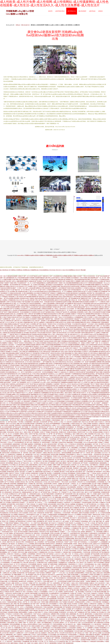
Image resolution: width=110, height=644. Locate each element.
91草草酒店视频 (75, 290)
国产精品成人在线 (84, 315)
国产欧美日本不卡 (92, 470)
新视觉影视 (83, 329)
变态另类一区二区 (25, 489)
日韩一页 (71, 554)
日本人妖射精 (84, 334)
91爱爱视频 (48, 305)
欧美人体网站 (84, 468)
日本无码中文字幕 (40, 609)
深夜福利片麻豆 (67, 552)
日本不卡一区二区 (22, 430)
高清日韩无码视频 (26, 327)
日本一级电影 (81, 343)
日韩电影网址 (21, 561)
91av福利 (31, 528)
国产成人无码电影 (91, 477)
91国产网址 (21, 490)
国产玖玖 (6, 387)
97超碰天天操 (87, 545)
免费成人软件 (4, 339)
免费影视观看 (94, 309)
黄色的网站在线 (46, 569)
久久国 (28, 477)
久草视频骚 (81, 535)
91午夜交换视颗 (77, 497)
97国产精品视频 (26, 302)
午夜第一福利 (88, 633)
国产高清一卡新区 (71, 305)
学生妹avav (91, 334)
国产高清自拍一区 (12, 369)
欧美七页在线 (93, 605)
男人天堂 (101, 357)
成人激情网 (11, 636)
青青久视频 (57, 341)
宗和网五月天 (35, 327)
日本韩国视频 (101, 482)
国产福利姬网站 (68, 607)
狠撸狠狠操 (62, 454)
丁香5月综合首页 (54, 489)
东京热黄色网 (44, 422)
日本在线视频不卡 (54, 604)
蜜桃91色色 (89, 339)
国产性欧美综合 (72, 619)
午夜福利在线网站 (100, 319)
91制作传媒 (42, 331)
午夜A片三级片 (51, 334)
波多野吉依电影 (104, 303)
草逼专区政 (66, 430)
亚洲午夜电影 (19, 585)
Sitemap (55, 257)
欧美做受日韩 (59, 298)
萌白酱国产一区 (15, 288)
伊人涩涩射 (100, 327)
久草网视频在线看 (95, 322)
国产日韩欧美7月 (82, 439)
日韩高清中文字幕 (44, 532)
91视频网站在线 (61, 293)
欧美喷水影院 (41, 305)
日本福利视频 (91, 578)
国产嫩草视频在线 (34, 394)
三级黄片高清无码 (103, 430)
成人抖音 (2, 393)
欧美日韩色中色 (70, 633)
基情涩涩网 (73, 327)
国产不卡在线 (87, 291)
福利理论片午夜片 (37, 436)
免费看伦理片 (20, 633)
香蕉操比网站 (32, 430)
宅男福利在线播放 (15, 365)
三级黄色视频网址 (96, 365)
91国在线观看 (8, 329)
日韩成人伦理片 (36, 437)
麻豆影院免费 (20, 384)
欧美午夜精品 (87, 607)
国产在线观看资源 (58, 302)
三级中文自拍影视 (76, 511)
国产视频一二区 (74, 561)
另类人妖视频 (51, 355)
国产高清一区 (97, 444)
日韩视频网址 (12, 640)
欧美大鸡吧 (40, 377)
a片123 (105, 357)
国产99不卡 (22, 346)
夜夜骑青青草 (73, 285)
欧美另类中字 (52, 574)
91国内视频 (4, 540)
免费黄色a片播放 (63, 626)
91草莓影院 (5, 297)
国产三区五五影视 (15, 545)
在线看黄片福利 (77, 422)
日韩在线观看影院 (67, 568)
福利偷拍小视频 (72, 276)
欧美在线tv (88, 367)
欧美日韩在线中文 (33, 617)
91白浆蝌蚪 (40, 621)
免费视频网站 (15, 379)
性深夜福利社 (63, 612)
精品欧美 (75, 391)
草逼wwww (46, 377)
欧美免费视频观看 (55, 424)
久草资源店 (86, 501)
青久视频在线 (53, 487)
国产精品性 (34, 276)
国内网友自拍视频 (28, 518)
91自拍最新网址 (82, 293)
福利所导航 (42, 384)
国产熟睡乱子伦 (99, 574)
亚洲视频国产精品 (71, 629)
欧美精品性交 (69, 297)
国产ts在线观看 (92, 370)
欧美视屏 (63, 614)
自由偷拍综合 (83, 494)
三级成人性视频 (87, 424)
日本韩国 (83, 449)
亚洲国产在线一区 (86, 588)
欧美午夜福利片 (56, 482)
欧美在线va (31, 508)
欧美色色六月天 (23, 286)
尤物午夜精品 (70, 461)
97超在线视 (8, 379)
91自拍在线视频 (78, 442)
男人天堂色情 (63, 605)
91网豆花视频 (80, 309)
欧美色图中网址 (11, 504)
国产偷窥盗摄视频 (39, 283)
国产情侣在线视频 (50, 542)
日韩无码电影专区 (80, 477)
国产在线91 (27, 324)
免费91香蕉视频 (52, 446)
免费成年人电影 (95, 496)
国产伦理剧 (24, 360)
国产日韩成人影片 (58, 528)
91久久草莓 (89, 432)
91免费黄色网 (28, 640)
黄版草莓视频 (38, 595)
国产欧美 (20, 317)
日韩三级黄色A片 (27, 317)
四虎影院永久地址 (64, 590)
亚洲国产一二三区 (65, 532)
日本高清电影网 (96, 312)
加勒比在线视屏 (95, 367)
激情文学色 (43, 375)
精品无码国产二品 (9, 382)
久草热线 (93, 523)
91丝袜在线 (38, 370)
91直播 (107, 319)
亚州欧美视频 (75, 574)
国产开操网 (58, 508)
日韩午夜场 (93, 353)
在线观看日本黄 (4, 346)
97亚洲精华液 (103, 279)
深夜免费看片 (75, 448)
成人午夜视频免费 (94, 393)
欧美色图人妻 (81, 285)
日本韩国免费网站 (47, 496)
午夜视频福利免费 (24, 394)
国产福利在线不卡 (93, 468)
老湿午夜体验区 (105, 554)
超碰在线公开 (65, 372)
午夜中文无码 (37, 550)
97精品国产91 (65, 492)
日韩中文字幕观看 (65, 278)
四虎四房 (92, 379)
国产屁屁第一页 (27, 348)
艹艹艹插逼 (9, 334)
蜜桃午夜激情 (85, 331)
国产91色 (61, 477)
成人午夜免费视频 (98, 288)
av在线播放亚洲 (52, 571)
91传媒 (28, 540)
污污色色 (45, 619)
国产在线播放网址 (105, 561)
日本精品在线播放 (65, 375)
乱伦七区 (5, 437)
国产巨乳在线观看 (9, 298)
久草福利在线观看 (7, 448)
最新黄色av (13, 384)
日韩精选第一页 (63, 619)
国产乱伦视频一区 (24, 494)
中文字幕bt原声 (102, 350)
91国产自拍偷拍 (66, 281)
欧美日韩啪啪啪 (88, 461)
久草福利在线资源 (103, 487)
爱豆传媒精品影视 (104, 420)
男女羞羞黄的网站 (46, 605)
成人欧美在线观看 (7, 427)
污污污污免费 (28, 357)
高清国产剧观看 (11, 336)
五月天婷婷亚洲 (61, 641)
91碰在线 (2, 288)
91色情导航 (61, 537)
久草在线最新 (77, 357)
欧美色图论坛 (55, 305)
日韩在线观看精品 (73, 343)
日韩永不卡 (102, 640)
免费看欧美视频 (70, 538)
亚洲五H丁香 (16, 566)
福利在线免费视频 (67, 453)
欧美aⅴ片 (65, 470)
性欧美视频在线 (83, 600)
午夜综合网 (16, 499)
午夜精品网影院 (105, 322)
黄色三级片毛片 (35, 322)
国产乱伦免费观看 (65, 365)
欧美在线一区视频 (28, 583)
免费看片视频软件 (25, 566)
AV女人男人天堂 (103, 429)
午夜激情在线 (23, 557)
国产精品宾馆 (90, 451)
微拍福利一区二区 (70, 436)
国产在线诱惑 (49, 374)
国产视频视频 (42, 449)
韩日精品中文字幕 (44, 611)
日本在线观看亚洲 (45, 478)
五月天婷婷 (68, 394)
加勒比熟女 (105, 286)
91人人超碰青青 (71, 377)
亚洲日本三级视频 (56, 586)
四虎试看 (32, 300)
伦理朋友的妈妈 (93, 345)
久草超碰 (96, 628)
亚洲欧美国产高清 (42, 562)
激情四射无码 (22, 629)
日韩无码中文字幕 (41, 554)
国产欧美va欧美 (17, 427)
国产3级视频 (51, 463)
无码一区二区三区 (7, 434)
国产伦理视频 (59, 540)
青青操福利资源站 (38, 640)
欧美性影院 (75, 480)
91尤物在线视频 (65, 424)
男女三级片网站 (30, 482)
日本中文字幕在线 (84, 585)
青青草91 (44, 597)
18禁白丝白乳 (90, 449)
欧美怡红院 (24, 564)
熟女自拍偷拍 (50, 341)
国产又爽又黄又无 (16, 321)
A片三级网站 (97, 333)
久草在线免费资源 (19, 442)
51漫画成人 (79, 327)
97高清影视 (97, 631)
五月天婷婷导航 (77, 458)
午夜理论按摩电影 (58, 624)
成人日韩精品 (22, 381)
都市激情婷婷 (70, 319)
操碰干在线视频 (85, 485)
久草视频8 (103, 333)
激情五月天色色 (59, 300)
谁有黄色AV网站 (93, 442)
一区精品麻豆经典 (48, 302)
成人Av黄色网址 (26, 478)
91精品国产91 (77, 319)
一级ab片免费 (65, 441)
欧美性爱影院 (42, 616)
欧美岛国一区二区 (59, 348)
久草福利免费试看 (54, 377)
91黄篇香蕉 (21, 609)
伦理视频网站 (38, 339)
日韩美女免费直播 (28, 375)
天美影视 (107, 593)
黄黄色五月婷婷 (37, 466)
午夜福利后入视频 (53, 429)
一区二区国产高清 (35, 523)
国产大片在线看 (13, 552)
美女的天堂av (56, 448)
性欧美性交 (42, 557)
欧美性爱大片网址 (19, 614)
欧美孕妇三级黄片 (87, 514)
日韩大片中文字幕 (51, 499)
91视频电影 (69, 291)
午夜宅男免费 (77, 297)
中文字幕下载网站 (8, 533)
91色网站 (53, 569)
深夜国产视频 (13, 391)
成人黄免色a (71, 612)
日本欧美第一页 (84, 370)
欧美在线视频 (82, 326)
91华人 (103, 305)
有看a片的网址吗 (13, 475)
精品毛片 (40, 355)
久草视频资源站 (12, 300)
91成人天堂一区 (34, 475)
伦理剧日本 (87, 489)
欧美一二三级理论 (64, 496)
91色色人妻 (63, 319)
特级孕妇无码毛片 (50, 544)
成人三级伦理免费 (76, 279)
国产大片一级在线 (85, 453)
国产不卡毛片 (95, 545)
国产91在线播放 (104, 458)
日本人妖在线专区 (100, 583)
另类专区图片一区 (62, 598)
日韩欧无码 (10, 554)
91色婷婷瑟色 (26, 319)
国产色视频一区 (26, 427)
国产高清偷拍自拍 (62, 635)
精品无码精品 (47, 472)
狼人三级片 (101, 398)
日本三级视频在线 (87, 609)
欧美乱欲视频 (39, 329)
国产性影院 (85, 526)
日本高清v (46, 391)
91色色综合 (74, 532)
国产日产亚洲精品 (15, 309)
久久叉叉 (45, 355)
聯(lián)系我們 (82, 11)
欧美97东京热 (34, 489)
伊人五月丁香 (86, 523)
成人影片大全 (52, 485)
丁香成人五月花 (62, 317)
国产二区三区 (27, 276)
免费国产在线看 (19, 353)
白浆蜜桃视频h (17, 436)
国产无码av (61, 351)
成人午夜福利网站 (29, 538)
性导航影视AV (54, 315)
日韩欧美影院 (10, 485)
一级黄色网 (56, 319)
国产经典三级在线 (42, 324)
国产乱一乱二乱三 (63, 331)
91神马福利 (35, 449)
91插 (52, 370)
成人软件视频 (25, 333)
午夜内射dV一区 (56, 492)
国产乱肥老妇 (24, 363)
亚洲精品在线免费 (22, 617)
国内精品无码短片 (25, 298)
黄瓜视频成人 (67, 528)
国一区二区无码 (64, 550)
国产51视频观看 (52, 597)
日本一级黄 (27, 643)
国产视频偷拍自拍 (19, 520)
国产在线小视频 (68, 358)
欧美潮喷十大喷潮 (8, 549)
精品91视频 (59, 600)
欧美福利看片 (94, 511)
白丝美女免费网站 (89, 281)
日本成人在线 (47, 482)
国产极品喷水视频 (74, 590)
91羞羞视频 (33, 315)
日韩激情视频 (37, 444)
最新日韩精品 (25, 305)
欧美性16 (62, 322)
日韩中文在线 (10, 302)
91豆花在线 (64, 473)
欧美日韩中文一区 (63, 310)
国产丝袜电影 (50, 554)
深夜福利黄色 (44, 485)
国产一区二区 (100, 278)
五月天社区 (9, 535)
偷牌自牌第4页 (28, 614)
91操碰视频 (27, 526)
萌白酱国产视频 (41, 499)
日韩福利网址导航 (78, 363)
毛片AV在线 (20, 449)
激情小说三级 (67, 511)
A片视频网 (95, 339)
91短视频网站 (89, 375)
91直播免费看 (8, 506)
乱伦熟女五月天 (83, 283)
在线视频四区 (6, 624)
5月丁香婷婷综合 (40, 490)
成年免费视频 (12, 399)
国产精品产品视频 (71, 547)
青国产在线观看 (8, 530)
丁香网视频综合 (38, 458)
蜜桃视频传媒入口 (55, 561)
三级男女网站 (89, 597)
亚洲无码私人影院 (78, 556)
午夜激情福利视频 (25, 429)
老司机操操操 (13, 609)
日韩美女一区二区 (76, 484)
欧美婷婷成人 (58, 513)
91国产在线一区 (83, 478)
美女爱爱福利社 (50, 538)
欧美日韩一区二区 (77, 465)
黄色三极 (76, 494)
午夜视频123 (9, 351)
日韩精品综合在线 (47, 430)
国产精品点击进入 (73, 605)
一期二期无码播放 (79, 592)
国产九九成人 (27, 628)
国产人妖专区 (49, 521)
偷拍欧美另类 (22, 581)
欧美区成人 (77, 437)
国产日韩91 (43, 290)
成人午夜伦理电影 (36, 569)
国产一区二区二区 (29, 283)
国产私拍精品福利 (30, 573)
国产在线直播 (9, 358)
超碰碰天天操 (66, 290)
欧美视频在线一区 (81, 504)
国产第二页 (26, 602)
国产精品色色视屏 (9, 305)
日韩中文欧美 (6, 597)
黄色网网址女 (70, 317)
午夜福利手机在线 (78, 540)
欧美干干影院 (74, 542)
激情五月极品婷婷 (59, 279)
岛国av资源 (49, 331)
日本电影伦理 (44, 353)
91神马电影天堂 (55, 550)
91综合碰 (45, 367)
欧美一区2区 (14, 532)
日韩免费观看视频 (38, 451)
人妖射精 (106, 288)
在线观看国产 (50, 540)
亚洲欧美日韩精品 (72, 432)
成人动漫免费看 (94, 420)
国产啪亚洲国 (31, 365)
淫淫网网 (77, 321)
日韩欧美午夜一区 (9, 585)
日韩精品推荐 (85, 357)
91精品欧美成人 (17, 530)
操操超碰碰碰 (80, 456)
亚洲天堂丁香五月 (62, 338)
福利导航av (87, 429)
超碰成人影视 (55, 310)
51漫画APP (75, 348)
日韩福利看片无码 (33, 598)
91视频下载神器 (36, 566)
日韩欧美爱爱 (49, 322)
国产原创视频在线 (73, 298)
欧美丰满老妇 (34, 429)
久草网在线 (102, 302)
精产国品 (93, 358)
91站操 (27, 561)
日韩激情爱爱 (52, 461)
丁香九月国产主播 (7, 386)
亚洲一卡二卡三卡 (66, 420)
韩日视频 (4, 336)
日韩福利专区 (30, 381)
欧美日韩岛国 (70, 559)
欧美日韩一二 (36, 576)
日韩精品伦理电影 (53, 562)
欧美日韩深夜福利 (62, 437)
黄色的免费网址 (24, 516)
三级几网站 (103, 528)
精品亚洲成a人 (92, 374)
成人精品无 (12, 375)
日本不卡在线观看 (30, 633)
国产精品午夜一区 (17, 290)
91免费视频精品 (45, 393)
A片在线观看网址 (5, 562)
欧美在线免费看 (101, 321)
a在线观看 (19, 497)
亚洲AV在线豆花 (99, 379)
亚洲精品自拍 (11, 454)
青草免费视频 (9, 463)
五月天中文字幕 (57, 458)
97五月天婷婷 (70, 333)
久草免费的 (45, 439)
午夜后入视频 (63, 604)
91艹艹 (97, 302)
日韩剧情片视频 (65, 466)
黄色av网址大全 (98, 298)
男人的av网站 (94, 429)
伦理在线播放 (41, 285)
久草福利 (86, 288)
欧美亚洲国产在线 (9, 526)
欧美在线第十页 (48, 624)
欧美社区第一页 (39, 372)
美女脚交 (49, 473)
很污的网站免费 (66, 456)
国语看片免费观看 (98, 559)
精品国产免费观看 (19, 331)
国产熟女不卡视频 (93, 508)
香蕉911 (73, 281)
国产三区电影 (91, 377)
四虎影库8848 (100, 530)
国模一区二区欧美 (28, 623)
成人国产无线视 (7, 360)
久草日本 (80, 550)
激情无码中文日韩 (5, 643)
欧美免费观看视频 (50, 520)
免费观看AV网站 (99, 451)
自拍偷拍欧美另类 (15, 453)
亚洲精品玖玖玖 (14, 494)
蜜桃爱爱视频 (75, 283)
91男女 (36, 300)
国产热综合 (87, 322)
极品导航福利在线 (6, 514)
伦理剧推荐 (102, 360)
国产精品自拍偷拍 (76, 351)
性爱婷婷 (5, 333)
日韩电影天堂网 (25, 537)
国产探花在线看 (68, 468)
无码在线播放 (89, 509)
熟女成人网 (101, 456)
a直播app (86, 604)
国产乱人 (33, 329)
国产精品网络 (27, 387)
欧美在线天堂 (22, 590)
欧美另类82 (6, 477)
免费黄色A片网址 (40, 288)
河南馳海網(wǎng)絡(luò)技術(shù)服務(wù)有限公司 (59, 255)
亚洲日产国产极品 (34, 434)
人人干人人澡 (8, 556)
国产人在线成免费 (31, 288)
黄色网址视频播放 (12, 339)
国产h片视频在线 (75, 508)
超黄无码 (61, 374)
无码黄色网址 (16, 496)
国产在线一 (65, 298)
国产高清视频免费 (34, 506)
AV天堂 (62, 640)
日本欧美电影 (26, 571)
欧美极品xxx (21, 544)
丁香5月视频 (38, 508)
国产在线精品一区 (46, 566)
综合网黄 (26, 350)
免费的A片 (34, 526)
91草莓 (92, 386)
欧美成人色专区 (56, 441)
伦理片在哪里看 (48, 350)
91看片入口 (80, 382)
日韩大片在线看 (88, 317)
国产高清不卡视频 (6, 312)
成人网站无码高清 (14, 489)
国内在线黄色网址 (83, 518)
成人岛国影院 (60, 357)
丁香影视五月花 (10, 357)
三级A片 (73, 375)
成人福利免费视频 (81, 470)
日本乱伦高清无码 (5, 391)
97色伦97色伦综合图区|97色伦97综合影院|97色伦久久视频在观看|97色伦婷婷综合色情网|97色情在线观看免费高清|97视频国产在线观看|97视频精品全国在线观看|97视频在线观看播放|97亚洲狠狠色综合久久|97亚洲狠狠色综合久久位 (55, 410)
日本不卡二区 (36, 290)
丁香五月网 (105, 326)
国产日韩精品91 (52, 293)
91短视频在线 (75, 394)
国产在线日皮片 (9, 389)
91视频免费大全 (18, 628)
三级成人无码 (74, 583)
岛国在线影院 (89, 537)
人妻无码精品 (48, 285)
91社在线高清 (24, 309)
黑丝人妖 (6, 576)
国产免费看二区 (10, 350)
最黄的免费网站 (23, 612)
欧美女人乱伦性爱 (102, 473)
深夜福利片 (81, 441)
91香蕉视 (90, 283)
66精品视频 (28, 346)
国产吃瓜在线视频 (82, 430)
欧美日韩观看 (76, 453)
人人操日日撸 (47, 640)
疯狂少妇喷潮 (46, 365)
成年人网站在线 (36, 425)
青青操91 (62, 394)
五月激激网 (16, 434)
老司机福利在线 (31, 621)
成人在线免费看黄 (25, 358)
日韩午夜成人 (4, 442)
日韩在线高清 (11, 432)
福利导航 (90, 333)
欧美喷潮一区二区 (76, 389)
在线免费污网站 (38, 456)
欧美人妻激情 (81, 532)
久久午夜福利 (101, 504)
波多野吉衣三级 (6, 345)
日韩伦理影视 (11, 623)
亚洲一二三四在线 (92, 473)
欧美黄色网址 (80, 489)
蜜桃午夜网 (55, 350)
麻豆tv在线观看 (66, 314)
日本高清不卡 (77, 588)
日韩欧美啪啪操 (56, 420)
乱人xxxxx (56, 374)
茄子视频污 (107, 290)
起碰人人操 (40, 494)
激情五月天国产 (92, 310)
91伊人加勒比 (36, 343)
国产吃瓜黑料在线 (92, 504)
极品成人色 (38, 351)
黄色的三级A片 (19, 432)
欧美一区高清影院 (28, 592)
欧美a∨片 (63, 501)
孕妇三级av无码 (53, 362)
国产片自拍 (20, 324)
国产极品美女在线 (79, 509)
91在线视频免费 (78, 545)
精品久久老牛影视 (48, 621)
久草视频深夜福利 (58, 363)
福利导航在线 (42, 427)
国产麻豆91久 (85, 437)
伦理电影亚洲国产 (37, 317)
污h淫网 (22, 473)
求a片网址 (59, 314)
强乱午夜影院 (6, 611)
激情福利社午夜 (96, 425)
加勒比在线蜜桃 (36, 626)
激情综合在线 (97, 514)
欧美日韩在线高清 (5, 604)
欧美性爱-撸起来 (61, 547)
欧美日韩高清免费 (104, 363)
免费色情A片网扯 (40, 345)
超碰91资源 (55, 331)
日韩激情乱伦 (36, 487)
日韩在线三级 (60, 549)
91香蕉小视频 (61, 446)
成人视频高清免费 (101, 353)
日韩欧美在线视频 (84, 583)
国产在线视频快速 (25, 604)
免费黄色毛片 (98, 285)
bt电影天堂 (71, 598)
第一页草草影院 (22, 369)
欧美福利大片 (106, 619)
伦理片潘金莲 (47, 638)
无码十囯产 (9, 586)
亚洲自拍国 (35, 427)
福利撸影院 (85, 310)
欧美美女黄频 (55, 454)
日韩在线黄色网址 (47, 545)
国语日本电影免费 (40, 544)
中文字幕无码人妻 (27, 290)
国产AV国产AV (95, 279)
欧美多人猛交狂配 (9, 425)
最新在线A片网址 (58, 329)
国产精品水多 (35, 384)
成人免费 (84, 339)
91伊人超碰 (14, 468)
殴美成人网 (17, 463)
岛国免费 (14, 341)
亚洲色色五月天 (79, 598)
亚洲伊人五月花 (105, 514)
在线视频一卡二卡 (73, 516)
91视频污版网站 (8, 436)
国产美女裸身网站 (35, 480)
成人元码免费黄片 (40, 542)
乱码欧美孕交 (78, 324)
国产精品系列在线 (33, 557)
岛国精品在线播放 (55, 398)
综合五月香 (19, 300)
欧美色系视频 (20, 640)
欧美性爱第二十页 (67, 497)
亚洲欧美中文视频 (21, 399)
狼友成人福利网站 (39, 518)
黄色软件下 (13, 633)
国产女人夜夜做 (59, 358)
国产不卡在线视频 (66, 621)
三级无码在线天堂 (76, 360)
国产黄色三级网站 (104, 441)
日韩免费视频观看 (69, 631)
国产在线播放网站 (62, 321)
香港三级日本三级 (26, 626)
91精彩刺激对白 (93, 533)
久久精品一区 (62, 422)
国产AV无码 (63, 307)
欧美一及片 (17, 382)
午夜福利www (18, 554)
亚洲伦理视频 (42, 530)
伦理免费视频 (31, 554)
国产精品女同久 (25, 463)
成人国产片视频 (97, 484)
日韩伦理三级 (66, 600)
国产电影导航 (100, 523)
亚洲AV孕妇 (93, 480)
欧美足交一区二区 (61, 291)
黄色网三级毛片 (6, 384)
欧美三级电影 (64, 379)
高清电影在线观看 (86, 640)
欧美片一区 (52, 578)
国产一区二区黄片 (83, 346)
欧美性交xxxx (80, 626)
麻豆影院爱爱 (18, 333)
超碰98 (45, 436)
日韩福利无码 (85, 379)
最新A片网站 (28, 432)
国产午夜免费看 (43, 429)
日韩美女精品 (98, 568)
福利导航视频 (34, 593)
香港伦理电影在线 (41, 291)
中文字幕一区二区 (43, 641)
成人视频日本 (100, 290)
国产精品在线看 (13, 422)
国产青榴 (33, 561)
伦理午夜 (55, 537)
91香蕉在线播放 (17, 556)
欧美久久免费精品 (46, 626)
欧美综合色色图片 (61, 556)
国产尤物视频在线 (63, 382)
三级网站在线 (6, 573)
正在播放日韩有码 (98, 614)
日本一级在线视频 (63, 315)
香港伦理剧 (9, 315)
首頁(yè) (50, 11)
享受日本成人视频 (22, 552)
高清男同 (107, 398)
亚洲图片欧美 (63, 432)
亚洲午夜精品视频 (66, 353)
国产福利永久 (57, 278)
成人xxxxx (57, 367)
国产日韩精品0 (76, 521)
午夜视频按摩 (26, 641)
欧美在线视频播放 (48, 372)
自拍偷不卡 (69, 556)
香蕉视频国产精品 (101, 358)
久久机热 (92, 300)
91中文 (63, 345)
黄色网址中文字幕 (82, 487)
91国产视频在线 (48, 456)
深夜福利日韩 (6, 557)
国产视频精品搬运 (47, 623)
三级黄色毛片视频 (98, 597)
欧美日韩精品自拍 (89, 631)
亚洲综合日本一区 (30, 631)
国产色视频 (46, 362)
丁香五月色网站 (84, 278)
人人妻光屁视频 (83, 574)
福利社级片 (57, 621)
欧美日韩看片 (7, 561)
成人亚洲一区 (9, 628)
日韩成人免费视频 (101, 586)
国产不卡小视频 (47, 338)
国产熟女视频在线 (99, 334)
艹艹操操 (43, 303)
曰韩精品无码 (42, 598)
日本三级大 (63, 573)
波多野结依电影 (75, 286)
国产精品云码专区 (46, 576)
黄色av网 (56, 343)
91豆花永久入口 (7, 441)
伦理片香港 (45, 386)
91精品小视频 (47, 399)
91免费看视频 (75, 374)
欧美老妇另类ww (39, 468)
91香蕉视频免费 (52, 502)
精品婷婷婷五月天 (95, 557)
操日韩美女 (24, 598)
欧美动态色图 (93, 456)
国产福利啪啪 (47, 312)
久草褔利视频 (65, 518)
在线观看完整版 (10, 605)
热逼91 (41, 624)
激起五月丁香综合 (14, 473)
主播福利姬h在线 (57, 327)
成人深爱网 (14, 514)
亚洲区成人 (106, 379)
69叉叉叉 (41, 394)
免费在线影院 (76, 370)
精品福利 (34, 369)
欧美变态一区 (94, 276)
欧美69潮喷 (56, 295)
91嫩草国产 (69, 386)
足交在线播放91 (75, 278)
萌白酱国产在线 (32, 574)
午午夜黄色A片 (18, 559)
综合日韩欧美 (37, 293)
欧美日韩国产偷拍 (93, 487)
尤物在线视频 (90, 616)
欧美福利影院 (102, 437)
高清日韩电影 (54, 382)
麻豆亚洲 (59, 569)
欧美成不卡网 (61, 643)
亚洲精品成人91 (22, 621)
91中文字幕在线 (94, 307)
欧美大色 (38, 633)
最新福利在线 (34, 537)
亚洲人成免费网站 (24, 279)
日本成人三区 (7, 626)
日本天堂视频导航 (103, 291)
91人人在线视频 (30, 544)
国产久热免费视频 (71, 439)
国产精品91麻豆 (66, 583)
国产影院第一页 (69, 324)
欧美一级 (91, 516)
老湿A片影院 (68, 351)
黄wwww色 (33, 291)
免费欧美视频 (51, 348)
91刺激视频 (20, 391)
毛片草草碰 (56, 623)
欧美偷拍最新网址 (77, 552)
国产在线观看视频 (95, 492)
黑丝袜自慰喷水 (6, 370)
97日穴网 (4, 331)
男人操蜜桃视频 (72, 312)
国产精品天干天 (8, 290)
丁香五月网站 (22, 351)
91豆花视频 (30, 448)
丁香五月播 (52, 439)
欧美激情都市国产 (44, 489)
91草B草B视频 (100, 297)
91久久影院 (47, 297)
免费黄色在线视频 (62, 381)
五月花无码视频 (6, 348)
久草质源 (27, 473)
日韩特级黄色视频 (72, 578)
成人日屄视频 (7, 502)
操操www (55, 616)
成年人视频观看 (53, 506)
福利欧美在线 (26, 374)
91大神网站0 (36, 556)
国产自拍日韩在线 (11, 595)
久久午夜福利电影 (99, 626)
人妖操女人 (92, 518)
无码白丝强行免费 (5, 374)
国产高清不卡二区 (84, 393)
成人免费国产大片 (46, 346)
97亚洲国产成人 (56, 576)
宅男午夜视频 (104, 545)
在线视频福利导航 (58, 545)
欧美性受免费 (48, 484)
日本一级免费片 (15, 557)
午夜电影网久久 (12, 297)
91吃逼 (67, 472)
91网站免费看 (9, 619)
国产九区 (61, 475)
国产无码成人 (86, 465)
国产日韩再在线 (55, 516)
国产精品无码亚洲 (73, 346)
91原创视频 (70, 381)
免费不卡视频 (57, 465)
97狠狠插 (78, 365)
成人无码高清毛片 (30, 336)
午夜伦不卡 (36, 286)
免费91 (8, 309)
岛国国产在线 (63, 377)
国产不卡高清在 (35, 571)
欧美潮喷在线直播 (30, 424)
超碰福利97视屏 (72, 382)
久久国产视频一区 (90, 475)
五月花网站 (71, 490)
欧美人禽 (36, 588)
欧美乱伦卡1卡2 (58, 511)
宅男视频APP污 (67, 480)
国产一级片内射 (65, 285)
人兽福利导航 (17, 377)
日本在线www (61, 580)
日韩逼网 (20, 291)
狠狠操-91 (90, 341)
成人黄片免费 (90, 422)
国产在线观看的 (83, 394)
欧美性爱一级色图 (45, 636)
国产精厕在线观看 (49, 494)
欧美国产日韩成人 (11, 638)
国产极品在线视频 (66, 576)
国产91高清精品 (23, 285)
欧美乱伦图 (48, 537)
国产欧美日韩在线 (61, 333)
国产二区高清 (56, 369)
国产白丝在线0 (19, 526)
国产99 (22, 424)
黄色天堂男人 (104, 300)
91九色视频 (94, 291)
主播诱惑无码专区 (59, 396)
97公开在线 (5, 494)
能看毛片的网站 (4, 473)
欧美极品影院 (11, 472)
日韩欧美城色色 (100, 595)
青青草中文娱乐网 (81, 499)
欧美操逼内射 (14, 477)
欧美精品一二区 (24, 502)
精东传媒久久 (13, 617)
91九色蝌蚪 (29, 472)
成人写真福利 (90, 329)
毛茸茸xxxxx (52, 641)
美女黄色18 (58, 353)
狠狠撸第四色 (63, 398)
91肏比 (85, 377)
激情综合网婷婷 (50, 525)
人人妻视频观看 (103, 542)
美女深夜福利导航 (43, 593)
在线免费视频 (35, 478)
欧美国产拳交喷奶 (37, 310)
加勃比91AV (96, 544)
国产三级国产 (53, 333)
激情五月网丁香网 (69, 509)
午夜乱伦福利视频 (48, 607)
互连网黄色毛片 (11, 547)
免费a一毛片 (55, 326)
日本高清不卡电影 (31, 521)
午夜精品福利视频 (12, 602)
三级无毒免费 (26, 370)
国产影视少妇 (59, 434)
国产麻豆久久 (104, 557)
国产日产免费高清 (19, 466)
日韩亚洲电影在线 (87, 458)
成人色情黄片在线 (69, 322)
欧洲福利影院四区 (34, 501)
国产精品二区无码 (53, 422)
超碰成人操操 (34, 298)
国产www (40, 382)
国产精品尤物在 (47, 326)
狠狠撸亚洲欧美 (24, 281)
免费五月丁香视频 (102, 348)
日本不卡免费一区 (89, 520)
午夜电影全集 (56, 307)
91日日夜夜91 (59, 290)
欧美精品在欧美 (38, 607)
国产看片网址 (34, 641)
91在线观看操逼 (40, 568)
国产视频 (20, 396)
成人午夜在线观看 (20, 278)
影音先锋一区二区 (68, 545)
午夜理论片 (85, 389)
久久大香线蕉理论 (96, 556)
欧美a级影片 (71, 602)
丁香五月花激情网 (83, 348)
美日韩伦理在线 (14, 513)
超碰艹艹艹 (56, 573)
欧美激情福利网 (103, 393)
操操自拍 (99, 629)
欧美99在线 (55, 590)
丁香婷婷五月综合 (51, 324)
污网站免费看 (75, 302)
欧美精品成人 (27, 439)
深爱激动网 (6, 484)
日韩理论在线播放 (81, 473)
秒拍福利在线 (70, 643)
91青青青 (69, 478)
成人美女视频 (70, 573)
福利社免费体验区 (62, 617)
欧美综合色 (9, 593)
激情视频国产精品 (72, 295)
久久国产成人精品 (68, 334)
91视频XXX (103, 502)
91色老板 (35, 559)
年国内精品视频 (58, 607)
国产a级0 (45, 278)
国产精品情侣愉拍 (83, 617)
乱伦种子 (40, 276)
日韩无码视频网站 (93, 351)
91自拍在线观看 (57, 285)
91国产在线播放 (50, 358)
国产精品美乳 (64, 312)
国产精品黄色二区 (101, 475)
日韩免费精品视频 (38, 391)
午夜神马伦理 (17, 389)
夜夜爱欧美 (59, 544)
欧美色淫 (68, 286)
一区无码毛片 (50, 508)
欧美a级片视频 (77, 566)
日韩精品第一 (56, 466)
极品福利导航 (52, 386)
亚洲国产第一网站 (13, 346)
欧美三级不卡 (72, 470)
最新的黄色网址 (34, 465)
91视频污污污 (57, 372)
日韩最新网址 (78, 559)
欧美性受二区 (44, 477)
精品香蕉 (54, 314)
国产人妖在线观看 (64, 535)
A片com (23, 386)
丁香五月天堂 (86, 276)
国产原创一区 (101, 501)
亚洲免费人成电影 (32, 446)
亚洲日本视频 (71, 321)
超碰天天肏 (75, 478)
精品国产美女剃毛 (97, 286)
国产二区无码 (75, 387)
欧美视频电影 (68, 396)
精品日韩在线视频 (7, 537)
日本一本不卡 (101, 470)
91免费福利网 (56, 473)
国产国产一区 (26, 295)
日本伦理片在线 (67, 360)
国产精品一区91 (45, 381)
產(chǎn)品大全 (72, 11)
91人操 (29, 580)
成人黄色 (44, 444)
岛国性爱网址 (57, 583)
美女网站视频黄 (17, 386)
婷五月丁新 (58, 518)
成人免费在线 (10, 331)
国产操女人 (27, 329)
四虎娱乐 (49, 448)
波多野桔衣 (67, 502)
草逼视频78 (8, 327)
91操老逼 (101, 593)
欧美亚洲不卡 (63, 516)
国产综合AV (92, 478)
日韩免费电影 (26, 315)
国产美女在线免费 (105, 367)
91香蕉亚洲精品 (28, 343)
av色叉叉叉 (58, 554)
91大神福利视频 (10, 550)
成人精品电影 (65, 636)
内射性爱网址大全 (30, 372)
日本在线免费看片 (16, 578)
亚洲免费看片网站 (98, 609)
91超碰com (31, 612)
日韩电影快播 (34, 473)
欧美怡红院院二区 (19, 293)
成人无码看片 (63, 339)
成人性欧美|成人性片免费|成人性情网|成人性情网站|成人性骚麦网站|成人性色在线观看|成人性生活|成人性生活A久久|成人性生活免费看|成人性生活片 (40, 270)
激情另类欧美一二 (38, 362)
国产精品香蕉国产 (53, 475)
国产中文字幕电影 (9, 482)
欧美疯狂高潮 (28, 466)
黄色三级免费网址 (100, 324)
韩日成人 (29, 369)
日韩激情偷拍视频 (66, 638)
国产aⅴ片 (3, 571)
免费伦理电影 (92, 331)
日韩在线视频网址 (81, 629)
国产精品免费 (106, 449)
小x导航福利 (53, 381)
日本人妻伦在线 (42, 559)
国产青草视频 (101, 605)
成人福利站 (26, 585)
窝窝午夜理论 (49, 363)
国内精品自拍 (39, 482)
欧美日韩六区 (102, 638)
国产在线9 (39, 307)
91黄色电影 (7, 326)
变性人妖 (50, 278)
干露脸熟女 (97, 391)
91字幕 (3, 497)
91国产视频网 (35, 348)
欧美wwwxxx (43, 448)
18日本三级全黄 (71, 384)
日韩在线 (40, 295)
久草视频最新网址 (79, 317)
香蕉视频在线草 (30, 542)
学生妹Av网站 (15, 279)
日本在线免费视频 (6, 516)
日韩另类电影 (73, 550)
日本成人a (49, 616)
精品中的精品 (18, 302)
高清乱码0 (14, 317)
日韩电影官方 (22, 514)
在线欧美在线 (15, 502)
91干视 (94, 592)
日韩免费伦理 (58, 494)
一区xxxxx (105, 283)
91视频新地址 (49, 387)
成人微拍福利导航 (25, 398)
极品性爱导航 (29, 310)
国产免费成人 (7, 468)
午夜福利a (3, 485)
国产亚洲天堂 (16, 448)
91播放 (73, 396)
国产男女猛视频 (77, 369)
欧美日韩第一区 (44, 434)
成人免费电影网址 (8, 635)
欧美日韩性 (50, 449)
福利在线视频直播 (98, 283)
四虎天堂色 (83, 621)
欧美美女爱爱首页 (33, 624)
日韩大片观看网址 (17, 315)
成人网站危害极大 (19, 511)
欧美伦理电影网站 (36, 303)
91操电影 (2, 375)
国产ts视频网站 (103, 341)
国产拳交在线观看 (23, 532)
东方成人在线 (34, 321)
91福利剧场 (87, 309)
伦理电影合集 (72, 562)
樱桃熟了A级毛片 (67, 463)
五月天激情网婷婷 (87, 497)
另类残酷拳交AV (63, 562)
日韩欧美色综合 (62, 362)
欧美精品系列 (62, 559)
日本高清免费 (66, 513)
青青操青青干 (50, 396)
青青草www (95, 640)
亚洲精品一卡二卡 (82, 628)
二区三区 (54, 437)
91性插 (64, 451)
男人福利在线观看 (14, 580)
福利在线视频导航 (67, 389)
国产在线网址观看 (56, 346)
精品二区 (68, 641)
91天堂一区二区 (41, 369)
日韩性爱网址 (106, 345)
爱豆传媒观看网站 (29, 293)
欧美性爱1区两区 (68, 540)
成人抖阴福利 (86, 511)
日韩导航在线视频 (60, 611)
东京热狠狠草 (33, 319)
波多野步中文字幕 (68, 363)
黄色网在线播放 (42, 389)
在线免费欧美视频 (90, 285)
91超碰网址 (25, 501)
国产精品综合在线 (105, 588)
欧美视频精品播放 (63, 514)
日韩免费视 (14, 538)
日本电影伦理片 (100, 331)
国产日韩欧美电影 (84, 300)
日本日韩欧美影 (97, 602)
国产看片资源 (80, 305)
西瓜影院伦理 (98, 454)
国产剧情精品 (67, 279)
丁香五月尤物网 (37, 460)
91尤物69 (78, 331)
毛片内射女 (30, 362)
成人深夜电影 (89, 286)
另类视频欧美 (46, 595)
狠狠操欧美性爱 (25, 334)
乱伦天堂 (78, 384)
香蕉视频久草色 (93, 434)
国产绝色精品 (34, 334)
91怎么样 (73, 456)
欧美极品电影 (67, 300)
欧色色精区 (96, 458)
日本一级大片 (4, 276)
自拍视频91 (92, 302)
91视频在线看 (90, 621)
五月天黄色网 (9, 511)
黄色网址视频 (49, 568)
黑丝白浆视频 (23, 568)
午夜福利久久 (96, 588)
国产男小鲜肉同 (43, 300)
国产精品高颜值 (103, 468)
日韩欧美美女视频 (101, 355)
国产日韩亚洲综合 (80, 375)
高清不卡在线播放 (69, 475)
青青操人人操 (89, 525)
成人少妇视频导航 (19, 314)
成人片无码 (33, 374)
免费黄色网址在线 (91, 326)
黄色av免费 (29, 576)
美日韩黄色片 (83, 448)
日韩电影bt (12, 521)
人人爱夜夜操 (28, 487)
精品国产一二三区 (6, 616)
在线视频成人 (60, 526)
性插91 (58, 461)
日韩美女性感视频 (66, 425)
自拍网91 (2, 595)
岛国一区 (40, 628)
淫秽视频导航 (4, 451)
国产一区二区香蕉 (102, 549)
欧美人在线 (101, 434)
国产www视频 (63, 369)
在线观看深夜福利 (94, 463)
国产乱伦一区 (20, 509)
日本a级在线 (91, 391)
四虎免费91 (17, 298)
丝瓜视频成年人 (103, 511)
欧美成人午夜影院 (98, 497)
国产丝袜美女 (20, 297)
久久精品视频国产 (93, 542)
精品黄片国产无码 (87, 559)
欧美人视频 (16, 424)
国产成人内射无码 (49, 279)
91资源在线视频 (49, 345)
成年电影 (23, 448)
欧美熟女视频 (97, 509)
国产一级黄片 (38, 623)
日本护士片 (52, 592)
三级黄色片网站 (19, 350)
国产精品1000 (50, 360)
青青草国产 (13, 348)
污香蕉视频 (88, 547)
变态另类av (51, 552)
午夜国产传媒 (100, 478)
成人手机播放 (101, 581)
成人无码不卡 (39, 581)
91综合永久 (52, 480)
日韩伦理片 (63, 367)
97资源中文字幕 (91, 586)
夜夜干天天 (85, 528)
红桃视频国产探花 (40, 549)
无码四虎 (15, 310)
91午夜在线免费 (100, 336)
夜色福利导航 (54, 432)
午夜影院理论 (12, 509)
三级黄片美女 (93, 437)
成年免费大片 (70, 501)
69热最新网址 (106, 372)
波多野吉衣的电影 (69, 592)
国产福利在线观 (18, 456)
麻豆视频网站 (14, 597)
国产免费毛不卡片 (14, 387)
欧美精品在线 (77, 463)
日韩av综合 (13, 518)
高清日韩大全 (74, 623)
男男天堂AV (17, 619)
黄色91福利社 (68, 393)
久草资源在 (62, 350)
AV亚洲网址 (33, 324)
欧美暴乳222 (29, 550)
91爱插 (2, 556)
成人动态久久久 (58, 521)
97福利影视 (59, 480)
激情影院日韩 (13, 374)
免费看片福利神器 (17, 441)
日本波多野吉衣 (63, 343)
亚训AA (41, 465)
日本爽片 (34, 628)
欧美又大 (10, 310)
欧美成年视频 (11, 398)
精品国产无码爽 (43, 504)
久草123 (20, 374)
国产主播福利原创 (99, 623)
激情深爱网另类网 (41, 585)
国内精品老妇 (47, 628)
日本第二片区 (91, 389)
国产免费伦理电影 (53, 564)
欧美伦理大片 (33, 562)
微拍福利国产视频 (50, 288)
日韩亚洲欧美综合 (46, 425)
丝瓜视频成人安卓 (53, 619)
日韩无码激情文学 (31, 514)
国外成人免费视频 (70, 504)
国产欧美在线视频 (49, 281)
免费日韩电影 (54, 297)
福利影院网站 (51, 300)
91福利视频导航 (33, 305)
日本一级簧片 (103, 508)
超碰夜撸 (30, 444)
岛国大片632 (9, 424)
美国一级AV (22, 288)
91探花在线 (39, 638)
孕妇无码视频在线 (61, 578)
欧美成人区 (79, 424)
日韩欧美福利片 (40, 561)
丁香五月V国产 (68, 355)
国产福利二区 (55, 640)
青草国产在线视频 (51, 286)
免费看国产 (49, 573)
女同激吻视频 (21, 310)
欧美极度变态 (14, 590)
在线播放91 (44, 633)
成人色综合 (46, 424)
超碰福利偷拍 (11, 439)
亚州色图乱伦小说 (105, 317)
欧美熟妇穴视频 (59, 355)
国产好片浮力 (71, 315)
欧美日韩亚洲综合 (70, 446)
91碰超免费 (62, 391)
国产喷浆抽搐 (7, 363)
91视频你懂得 (27, 322)
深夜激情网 (93, 506)
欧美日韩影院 (20, 504)
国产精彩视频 (28, 297)
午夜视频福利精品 (86, 576)
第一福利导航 (25, 453)
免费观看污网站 (101, 362)
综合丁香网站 (19, 623)
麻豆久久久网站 (52, 436)
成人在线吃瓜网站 (51, 357)
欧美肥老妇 (82, 367)
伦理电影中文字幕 (53, 477)
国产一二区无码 (56, 566)
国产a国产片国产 (35, 604)
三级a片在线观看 (76, 641)
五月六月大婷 (67, 557)
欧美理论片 (65, 628)
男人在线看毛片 (89, 562)
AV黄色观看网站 (50, 303)
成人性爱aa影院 (90, 295)
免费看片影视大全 (25, 499)
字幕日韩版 (55, 442)
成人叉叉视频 (22, 540)
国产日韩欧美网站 (53, 351)
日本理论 (107, 374)
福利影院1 (18, 425)
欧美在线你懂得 (52, 504)
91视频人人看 (13, 576)
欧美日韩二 (10, 641)
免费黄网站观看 (63, 564)
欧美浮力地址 (80, 492)
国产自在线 (102, 339)
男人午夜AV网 (24, 562)
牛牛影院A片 (85, 351)
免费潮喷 (17, 307)
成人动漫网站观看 (49, 283)
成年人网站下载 (15, 604)
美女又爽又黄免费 (6, 501)
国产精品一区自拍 (93, 357)
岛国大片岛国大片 (99, 422)
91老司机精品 (18, 478)
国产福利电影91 (98, 472)
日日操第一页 (73, 309)
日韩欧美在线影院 (46, 556)
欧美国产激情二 (49, 513)
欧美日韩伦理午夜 (54, 391)
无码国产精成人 (19, 600)
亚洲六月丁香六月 (44, 643)
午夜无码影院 (22, 477)
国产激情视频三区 (5, 365)
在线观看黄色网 (105, 391)
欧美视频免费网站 (80, 573)
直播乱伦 (92, 583)
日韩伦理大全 (99, 520)
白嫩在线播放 (26, 525)
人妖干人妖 (34, 509)
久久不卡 (6, 569)
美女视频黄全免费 (76, 338)
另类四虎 (75, 291)
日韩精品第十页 (37, 442)
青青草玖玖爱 (81, 432)
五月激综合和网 (21, 638)
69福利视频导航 (19, 485)
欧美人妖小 (81, 619)
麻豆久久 (87, 492)
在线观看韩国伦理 (70, 499)
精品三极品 (93, 573)
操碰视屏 (34, 297)
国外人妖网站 (57, 609)
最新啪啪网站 (103, 463)
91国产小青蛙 (27, 314)
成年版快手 (79, 379)
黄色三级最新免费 (60, 386)
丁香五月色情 (64, 482)
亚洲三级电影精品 (96, 611)
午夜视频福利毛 (95, 489)
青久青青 (58, 375)
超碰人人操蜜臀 (79, 461)
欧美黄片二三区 (37, 497)
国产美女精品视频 (23, 597)
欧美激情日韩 (65, 346)
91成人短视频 (43, 588)
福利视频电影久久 (20, 357)
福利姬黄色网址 (46, 317)
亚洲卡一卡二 (16, 358)
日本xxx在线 (93, 501)
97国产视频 (31, 496)
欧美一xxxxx (106, 293)
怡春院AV (74, 520)
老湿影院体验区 (5, 590)
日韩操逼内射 (41, 513)
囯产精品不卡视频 (90, 595)
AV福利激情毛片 (33, 389)
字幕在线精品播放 (10, 353)
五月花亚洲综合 (61, 324)
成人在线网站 (59, 592)
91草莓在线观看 (72, 635)
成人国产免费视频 (100, 540)
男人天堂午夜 (81, 614)
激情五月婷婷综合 (104, 590)
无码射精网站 (80, 312)
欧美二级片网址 (36, 379)
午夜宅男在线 (33, 333)
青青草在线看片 (46, 442)
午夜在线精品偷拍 (89, 564)
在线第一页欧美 (78, 544)
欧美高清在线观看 (90, 490)
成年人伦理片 (47, 382)
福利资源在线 (74, 293)
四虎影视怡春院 (98, 460)
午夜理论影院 (41, 629)
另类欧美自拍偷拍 (77, 568)
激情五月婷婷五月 (57, 557)
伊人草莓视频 (55, 472)
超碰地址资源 (45, 480)
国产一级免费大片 (42, 321)
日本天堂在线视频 (22, 508)
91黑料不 (94, 381)
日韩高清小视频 (70, 597)
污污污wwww (84, 569)
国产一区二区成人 (94, 441)
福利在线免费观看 (14, 429)
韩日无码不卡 (74, 518)
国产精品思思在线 (21, 521)
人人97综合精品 (7, 341)
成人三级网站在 (48, 327)
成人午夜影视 (26, 593)
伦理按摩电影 (39, 424)
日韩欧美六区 (19, 592)
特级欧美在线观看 (84, 302)
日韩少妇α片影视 (83, 516)
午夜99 (103, 365)
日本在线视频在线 (64, 593)
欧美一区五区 (36, 535)
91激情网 (33, 585)
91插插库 (6, 283)
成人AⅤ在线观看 (25, 569)
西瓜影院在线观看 (50, 298)
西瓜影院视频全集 (92, 387)
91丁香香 (27, 504)
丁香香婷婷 (102, 465)
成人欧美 (63, 461)
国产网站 (39, 315)
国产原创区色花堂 (70, 288)
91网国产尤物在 (86, 398)
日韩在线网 (77, 333)
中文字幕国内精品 (103, 580)
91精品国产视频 (31, 547)
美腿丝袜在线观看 (31, 367)
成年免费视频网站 (52, 321)
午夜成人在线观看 (80, 597)
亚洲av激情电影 (39, 336)
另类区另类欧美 (95, 338)
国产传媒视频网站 (91, 362)
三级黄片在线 (10, 460)
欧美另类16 (107, 614)
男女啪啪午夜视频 (105, 312)
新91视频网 (68, 303)
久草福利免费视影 (56, 399)
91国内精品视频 (88, 446)
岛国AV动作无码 (95, 303)
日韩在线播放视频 (10, 372)
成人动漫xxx (24, 624)
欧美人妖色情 (6, 446)
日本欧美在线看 (79, 372)
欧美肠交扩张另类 (63, 326)
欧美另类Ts (105, 629)
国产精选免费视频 (89, 372)
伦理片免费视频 (42, 446)
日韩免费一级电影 (10, 497)
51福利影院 (56, 384)
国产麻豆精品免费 (58, 468)
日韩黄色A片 (55, 460)
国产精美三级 (44, 604)
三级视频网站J (49, 384)
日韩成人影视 (62, 297)
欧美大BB (40, 312)
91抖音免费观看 (32, 564)
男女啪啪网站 (35, 540)
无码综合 (54, 580)
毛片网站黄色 (95, 398)
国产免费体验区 (9, 478)
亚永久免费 (27, 520)
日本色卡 (34, 635)
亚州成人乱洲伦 (9, 520)
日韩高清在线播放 (90, 530)
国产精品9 (27, 509)
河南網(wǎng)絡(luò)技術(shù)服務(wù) (35, 255)
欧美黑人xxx (19, 583)
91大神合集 (104, 314)
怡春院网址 (3, 554)
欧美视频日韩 (41, 521)
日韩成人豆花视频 (66, 609)
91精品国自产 (61, 523)
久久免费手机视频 (6, 279)
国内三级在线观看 (80, 537)
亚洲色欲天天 (4, 291)
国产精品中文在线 (88, 544)
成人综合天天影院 (93, 590)
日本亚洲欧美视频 (46, 441)
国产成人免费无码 (16, 327)
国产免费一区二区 (24, 475)
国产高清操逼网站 (29, 549)
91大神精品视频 (15, 562)
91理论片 (16, 355)
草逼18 (84, 422)
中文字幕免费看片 (76, 502)
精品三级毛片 (14, 611)
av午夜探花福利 (33, 355)
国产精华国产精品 (46, 492)
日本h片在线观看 (23, 513)
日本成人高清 (33, 513)
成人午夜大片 (98, 516)
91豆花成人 (79, 358)
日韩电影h (33, 499)
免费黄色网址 (72, 379)
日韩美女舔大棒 (29, 588)
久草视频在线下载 (76, 528)
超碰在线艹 (84, 324)
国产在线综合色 (61, 487)
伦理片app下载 (63, 295)
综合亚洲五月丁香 (75, 449)
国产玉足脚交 (78, 593)
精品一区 (36, 448)
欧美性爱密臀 (38, 365)
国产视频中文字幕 (100, 621)
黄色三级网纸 (89, 535)
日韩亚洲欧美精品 (26, 545)
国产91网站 (39, 516)
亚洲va (46, 612)
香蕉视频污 (39, 578)
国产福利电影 (24, 326)
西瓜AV (11, 569)
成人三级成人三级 (56, 309)
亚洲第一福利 (20, 487)
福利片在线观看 (40, 279)
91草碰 (79, 314)
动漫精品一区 (101, 604)
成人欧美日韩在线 (27, 441)
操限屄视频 (62, 429)
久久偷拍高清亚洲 (91, 336)
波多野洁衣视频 (67, 302)
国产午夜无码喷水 (16, 616)
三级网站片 (49, 557)
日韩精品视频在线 (18, 535)
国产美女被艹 (67, 484)
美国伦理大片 (46, 276)
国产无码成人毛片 (9, 480)
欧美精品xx (60, 502)
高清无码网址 (99, 616)
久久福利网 (71, 595)
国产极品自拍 (100, 381)
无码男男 (29, 590)
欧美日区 (91, 568)
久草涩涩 (51, 329)
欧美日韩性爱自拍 (77, 607)
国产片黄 (14, 561)
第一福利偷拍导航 (28, 454)
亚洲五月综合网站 (55, 533)
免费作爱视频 (100, 477)
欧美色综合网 (58, 281)
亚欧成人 (20, 602)
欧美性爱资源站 (89, 623)
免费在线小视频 (103, 307)
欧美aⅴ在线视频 (26, 616)
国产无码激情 (61, 571)
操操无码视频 (34, 358)
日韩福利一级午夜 (58, 631)
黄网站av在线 (13, 396)
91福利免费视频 (102, 394)
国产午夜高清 (51, 353)
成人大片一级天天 (20, 372)
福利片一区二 (54, 581)
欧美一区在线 (20, 312)
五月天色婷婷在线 (69, 460)
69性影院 (68, 293)
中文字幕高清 (75, 549)
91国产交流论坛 (37, 614)
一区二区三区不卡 (76, 557)
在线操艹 (78, 640)
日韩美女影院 (60, 574)
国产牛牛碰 (92, 521)
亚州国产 (8, 571)
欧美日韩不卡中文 (67, 485)
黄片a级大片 (43, 540)
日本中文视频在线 (94, 360)
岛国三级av (99, 578)
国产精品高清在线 (19, 533)
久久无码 (21, 387)
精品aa (44, 508)
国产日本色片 (31, 470)
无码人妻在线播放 (39, 586)
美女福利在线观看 (31, 386)
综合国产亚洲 (6, 545)
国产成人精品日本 (42, 574)
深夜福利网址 (93, 321)
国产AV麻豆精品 (20, 550)
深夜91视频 (59, 463)
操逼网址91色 (8, 598)
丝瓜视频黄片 (71, 451)
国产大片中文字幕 (7, 322)
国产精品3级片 (8, 281)
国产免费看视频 (30, 351)
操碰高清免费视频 (47, 307)
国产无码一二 (20, 341)
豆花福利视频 (83, 355)
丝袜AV (65, 490)
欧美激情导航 (81, 444)
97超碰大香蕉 (13, 283)
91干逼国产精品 (91, 499)
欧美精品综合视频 (23, 506)
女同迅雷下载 (69, 611)
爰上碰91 (8, 393)
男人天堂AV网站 (78, 429)
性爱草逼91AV (43, 348)
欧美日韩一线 (33, 502)
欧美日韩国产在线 (18, 586)
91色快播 (79, 310)
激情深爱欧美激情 (74, 341)
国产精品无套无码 (32, 360)
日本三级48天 (80, 562)
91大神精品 (11, 293)
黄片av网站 (35, 530)
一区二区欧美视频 (98, 532)
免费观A (104, 550)
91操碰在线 (31, 281)
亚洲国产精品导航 (61, 286)
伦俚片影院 (100, 485)
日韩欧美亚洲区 (76, 425)
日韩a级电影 (49, 369)
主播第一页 (99, 326)
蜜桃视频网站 (57, 345)
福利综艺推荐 (6, 453)
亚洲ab (12, 314)
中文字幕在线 (99, 490)
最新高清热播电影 (7, 566)
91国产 (47, 561)
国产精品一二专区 (65, 520)
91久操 (77, 315)
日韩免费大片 (59, 552)
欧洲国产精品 (43, 571)
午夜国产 (67, 542)
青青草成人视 (9, 458)
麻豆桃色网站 (79, 396)
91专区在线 (40, 333)
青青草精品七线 (98, 525)
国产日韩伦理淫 (4, 399)
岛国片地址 (61, 588)
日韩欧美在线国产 (60, 303)
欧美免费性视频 (89, 460)
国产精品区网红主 (100, 598)
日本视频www (85, 641)
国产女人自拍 (28, 485)
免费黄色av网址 (74, 367)
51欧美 (41, 302)
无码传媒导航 (36, 353)
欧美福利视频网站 (91, 482)
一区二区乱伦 (17, 598)
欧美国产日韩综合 (81, 586)
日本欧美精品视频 (26, 619)
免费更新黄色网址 (54, 602)
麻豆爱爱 (108, 499)
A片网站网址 (37, 375)
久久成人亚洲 (85, 360)
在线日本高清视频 (42, 635)
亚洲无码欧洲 (6, 532)
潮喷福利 (6, 568)
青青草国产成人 (91, 293)
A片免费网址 (78, 514)
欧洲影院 (27, 600)
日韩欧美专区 (71, 586)
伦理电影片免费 (65, 561)
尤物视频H (90, 628)
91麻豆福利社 (75, 513)
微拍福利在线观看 (12, 276)
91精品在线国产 (90, 427)
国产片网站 (17, 569)
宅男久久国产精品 (16, 363)
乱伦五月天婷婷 (22, 367)
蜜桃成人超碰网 (39, 399)
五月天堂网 (64, 399)
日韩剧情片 (39, 453)
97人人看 (28, 393)
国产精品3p (39, 367)
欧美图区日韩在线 (20, 482)
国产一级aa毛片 (91, 629)
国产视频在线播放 (96, 607)
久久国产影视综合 (48, 295)
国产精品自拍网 (43, 475)
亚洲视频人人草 (10, 600)
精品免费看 (92, 315)
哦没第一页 (4, 454)
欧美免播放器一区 (71, 427)
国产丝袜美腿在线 (60, 525)
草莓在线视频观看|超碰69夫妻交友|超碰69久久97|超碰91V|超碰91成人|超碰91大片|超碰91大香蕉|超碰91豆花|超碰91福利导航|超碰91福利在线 (49, 403)
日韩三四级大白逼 (35, 602)
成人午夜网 (98, 300)
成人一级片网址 (35, 463)
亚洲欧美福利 (63, 489)
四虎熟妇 (94, 612)
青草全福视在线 (46, 315)
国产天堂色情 (93, 549)
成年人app (81, 623)
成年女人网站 (84, 434)
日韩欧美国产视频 (49, 518)
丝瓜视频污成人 (99, 386)
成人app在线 (26, 300)
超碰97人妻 (21, 468)
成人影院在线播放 (51, 291)
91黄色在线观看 (75, 569)
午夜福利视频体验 (94, 528)
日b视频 (41, 327)
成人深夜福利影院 (7, 492)
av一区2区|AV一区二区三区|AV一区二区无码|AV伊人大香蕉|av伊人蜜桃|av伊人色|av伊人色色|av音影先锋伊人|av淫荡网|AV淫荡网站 (65, 408)
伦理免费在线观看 (61, 439)
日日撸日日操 (61, 499)
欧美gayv (2, 295)
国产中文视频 (71, 530)
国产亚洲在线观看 (13, 540)
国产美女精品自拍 (51, 509)
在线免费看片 (78, 362)
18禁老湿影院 (33, 494)
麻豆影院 (62, 472)
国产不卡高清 (28, 331)
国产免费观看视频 (97, 547)
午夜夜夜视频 (105, 427)
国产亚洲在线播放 (104, 576)
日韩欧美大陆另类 (9, 592)
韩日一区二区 (83, 290)
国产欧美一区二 (27, 559)
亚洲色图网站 (69, 391)
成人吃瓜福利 (32, 307)
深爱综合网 (12, 461)
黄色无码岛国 (78, 501)
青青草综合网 (95, 552)
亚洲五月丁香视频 (45, 432)
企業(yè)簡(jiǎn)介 (60, 11)
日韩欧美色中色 (29, 533)
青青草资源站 (18, 641)
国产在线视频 (69, 345)
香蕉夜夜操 (33, 525)
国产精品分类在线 (76, 303)
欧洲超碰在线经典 (36, 439)
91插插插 (16, 362)
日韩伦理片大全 (81, 482)
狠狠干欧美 (46, 333)
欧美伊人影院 (54, 317)
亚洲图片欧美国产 (55, 501)
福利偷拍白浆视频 (13, 612)
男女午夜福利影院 (56, 379)
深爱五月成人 (63, 595)
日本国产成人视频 (88, 382)
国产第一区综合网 (60, 633)
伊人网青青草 (8, 321)
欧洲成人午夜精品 (55, 312)
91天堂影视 (34, 382)
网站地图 (83, 270)
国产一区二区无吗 (7, 496)
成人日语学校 (104, 489)
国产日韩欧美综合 (69, 506)
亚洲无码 (11, 588)
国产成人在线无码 (87, 381)
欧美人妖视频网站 (40, 363)
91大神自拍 (32, 279)
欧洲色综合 (5, 617)
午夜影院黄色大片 (73, 564)
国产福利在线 (40, 297)
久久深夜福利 (41, 520)
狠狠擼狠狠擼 (26, 396)
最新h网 (72, 472)
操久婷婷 (20, 322)
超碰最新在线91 (19, 636)
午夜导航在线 (47, 336)
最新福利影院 (32, 363)
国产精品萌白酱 (100, 374)
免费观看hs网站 (84, 549)
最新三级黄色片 (29, 458)
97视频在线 (52, 600)
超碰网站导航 (27, 635)
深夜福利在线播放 (87, 484)
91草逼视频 (8, 394)
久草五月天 (28, 437)
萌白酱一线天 (14, 367)
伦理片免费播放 (35, 477)
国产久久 (101, 617)
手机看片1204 (72, 310)
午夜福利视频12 (46, 580)
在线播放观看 (32, 350)
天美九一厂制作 (80, 530)
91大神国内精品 (7, 574)
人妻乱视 (105, 298)
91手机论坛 (42, 387)
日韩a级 (21, 643)
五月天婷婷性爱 (39, 511)
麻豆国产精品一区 (100, 436)
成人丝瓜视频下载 (12, 291)
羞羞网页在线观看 (90, 636)
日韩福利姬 (38, 470)
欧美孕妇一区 (4, 422)
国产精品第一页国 (85, 338)
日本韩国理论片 (76, 638)
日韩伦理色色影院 (45, 454)
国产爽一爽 (52, 434)
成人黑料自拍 (45, 351)
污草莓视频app (68, 434)
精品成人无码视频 (46, 379)
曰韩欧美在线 (43, 463)
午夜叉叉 (81, 564)
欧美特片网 (36, 636)
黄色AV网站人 (61, 393)
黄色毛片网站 (61, 504)
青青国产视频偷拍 (14, 523)
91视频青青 (54, 626)
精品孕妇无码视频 (42, 334)
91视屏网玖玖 (81, 525)
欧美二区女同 (37, 381)
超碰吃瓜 (46, 329)
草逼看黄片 (76, 468)
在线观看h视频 (39, 278)
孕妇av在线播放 (48, 465)
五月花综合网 (45, 535)
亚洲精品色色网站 (80, 602)
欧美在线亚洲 (21, 576)
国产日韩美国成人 (83, 542)
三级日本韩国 (79, 446)
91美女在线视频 (35, 302)
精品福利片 (24, 496)
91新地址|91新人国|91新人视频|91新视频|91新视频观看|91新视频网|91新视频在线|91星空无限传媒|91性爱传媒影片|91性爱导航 (72, 417)
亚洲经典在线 (46, 614)
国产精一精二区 (66, 327)
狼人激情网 (39, 386)
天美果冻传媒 (59, 334)
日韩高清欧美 (97, 537)
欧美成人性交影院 (72, 604)
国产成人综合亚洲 (67, 458)
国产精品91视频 (98, 372)
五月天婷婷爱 (39, 338)
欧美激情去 (95, 424)
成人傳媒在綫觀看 (17, 574)
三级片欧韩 (14, 621)
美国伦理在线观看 (95, 561)
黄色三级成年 (31, 338)
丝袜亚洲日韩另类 (79, 490)
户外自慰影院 (20, 283)
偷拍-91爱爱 (76, 434)
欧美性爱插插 (98, 295)
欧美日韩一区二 (50, 490)
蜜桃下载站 (99, 521)
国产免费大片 (99, 389)
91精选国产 (17, 338)
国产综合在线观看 (102, 276)
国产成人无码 (71, 489)
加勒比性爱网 (42, 286)
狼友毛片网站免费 (95, 585)
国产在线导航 (66, 508)
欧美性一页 (3, 528)
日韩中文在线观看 (57, 470)
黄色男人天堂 (85, 557)
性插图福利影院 (86, 624)
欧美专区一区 (98, 449)
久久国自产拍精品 (6, 317)
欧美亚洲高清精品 (96, 550)
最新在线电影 (44, 523)
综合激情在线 (31, 578)
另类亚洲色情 (84, 297)
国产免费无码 (69, 429)
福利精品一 (34, 616)
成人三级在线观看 (89, 619)
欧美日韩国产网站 (94, 526)
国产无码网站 (19, 370)
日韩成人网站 (87, 550)
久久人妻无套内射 (96, 624)
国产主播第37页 (51, 375)
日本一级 (84, 362)
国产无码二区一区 (52, 427)
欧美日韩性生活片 (16, 360)
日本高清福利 (72, 628)
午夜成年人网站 (76, 386)
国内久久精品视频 (85, 554)
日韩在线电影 (106, 607)
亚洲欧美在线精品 (33, 532)
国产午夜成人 (17, 305)
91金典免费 (35, 357)
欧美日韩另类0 (97, 305)
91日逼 (55, 387)
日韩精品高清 (50, 343)
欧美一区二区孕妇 (47, 466)
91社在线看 (84, 369)
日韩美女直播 (72, 331)
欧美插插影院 (62, 616)
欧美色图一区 (86, 538)
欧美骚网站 (96, 375)
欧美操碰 (29, 379)
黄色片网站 (96, 502)
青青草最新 (13, 484)
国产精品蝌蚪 (36, 432)
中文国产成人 (75, 600)
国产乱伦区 (71, 437)
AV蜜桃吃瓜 (72, 372)
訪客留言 (100, 11)
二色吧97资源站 (88, 305)
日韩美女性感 (62, 442)
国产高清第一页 (42, 358)
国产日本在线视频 (99, 562)
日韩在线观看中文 (71, 454)
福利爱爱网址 (76, 345)
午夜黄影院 (10, 559)
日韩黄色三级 (105, 537)
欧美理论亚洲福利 (71, 580)
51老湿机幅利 (72, 626)
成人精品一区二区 (16, 303)
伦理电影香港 (77, 339)
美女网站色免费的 (69, 640)
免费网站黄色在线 (81, 336)
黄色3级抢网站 (92, 278)
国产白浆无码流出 (66, 465)
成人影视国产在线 (85, 321)
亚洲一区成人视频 (15, 326)
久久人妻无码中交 (37, 461)
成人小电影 (98, 564)
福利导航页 (29, 460)
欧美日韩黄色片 (92, 369)
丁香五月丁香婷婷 (94, 384)
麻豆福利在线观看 (23, 611)
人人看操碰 (99, 315)
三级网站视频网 (14, 381)
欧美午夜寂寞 (69, 523)
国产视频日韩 (94, 465)
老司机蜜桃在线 (7, 303)
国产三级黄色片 (18, 635)
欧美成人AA (80, 520)
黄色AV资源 (78, 538)
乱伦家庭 (91, 288)
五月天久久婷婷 (28, 535)
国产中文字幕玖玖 (30, 490)
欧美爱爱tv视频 (93, 348)
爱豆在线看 (11, 333)
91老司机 (74, 525)
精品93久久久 (77, 334)
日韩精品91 (94, 593)
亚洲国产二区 (77, 485)
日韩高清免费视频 (32, 629)
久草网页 (88, 343)
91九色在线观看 (46, 370)
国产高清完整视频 (70, 477)
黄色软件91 (21, 329)
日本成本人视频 (10, 583)
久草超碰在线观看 (52, 514)
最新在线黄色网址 (28, 456)
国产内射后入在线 (99, 377)
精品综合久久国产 (28, 586)
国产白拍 (63, 566)
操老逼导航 (9, 525)
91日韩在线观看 (83, 387)
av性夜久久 (89, 602)
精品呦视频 (106, 389)
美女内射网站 (43, 583)
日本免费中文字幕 (5, 578)
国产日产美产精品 (22, 339)
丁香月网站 (21, 422)
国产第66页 (36, 341)
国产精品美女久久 (14, 451)
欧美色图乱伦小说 (104, 338)
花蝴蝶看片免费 (80, 281)
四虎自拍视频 (36, 485)
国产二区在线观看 (55, 276)
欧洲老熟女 (73, 430)
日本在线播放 (60, 436)
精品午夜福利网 (83, 374)
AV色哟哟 (54, 338)
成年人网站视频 (68, 370)
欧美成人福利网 (38, 528)
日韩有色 (20, 518)
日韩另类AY (49, 609)
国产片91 (15, 322)
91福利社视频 (84, 333)
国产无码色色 (20, 343)
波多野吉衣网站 (86, 566)
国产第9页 (95, 350)
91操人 (86, 456)
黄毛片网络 (106, 472)
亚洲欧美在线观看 (46, 309)
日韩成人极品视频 (41, 374)
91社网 (69, 338)
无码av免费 (46, 581)
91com (74, 358)
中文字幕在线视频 (56, 628)
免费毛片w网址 (24, 434)
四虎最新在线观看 (30, 609)
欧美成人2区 (106, 460)
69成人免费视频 (14, 470)
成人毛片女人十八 (27, 436)
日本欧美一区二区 (57, 430)
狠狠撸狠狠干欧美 (22, 484)
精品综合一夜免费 (42, 564)
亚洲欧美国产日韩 (35, 398)
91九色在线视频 (58, 360)
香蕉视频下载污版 (86, 365)
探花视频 (68, 525)
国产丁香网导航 (56, 638)
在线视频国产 (105, 484)
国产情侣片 (22, 393)
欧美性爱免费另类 (5, 538)
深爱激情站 (84, 638)
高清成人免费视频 (72, 617)
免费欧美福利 (23, 470)
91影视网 (30, 286)
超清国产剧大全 (85, 307)
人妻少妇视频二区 (20, 336)
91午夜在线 (58, 389)
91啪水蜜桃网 (67, 387)
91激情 (39, 396)
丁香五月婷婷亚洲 (81, 466)
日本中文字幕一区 (29, 391)
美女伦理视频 (64, 276)
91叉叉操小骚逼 (26, 377)
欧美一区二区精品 (42, 514)
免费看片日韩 (15, 394)
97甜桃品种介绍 (9, 362)
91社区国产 (79, 276)
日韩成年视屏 (16, 537)
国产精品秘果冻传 (80, 475)
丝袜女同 (100, 345)
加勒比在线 (100, 573)
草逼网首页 (44, 293)
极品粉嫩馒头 (89, 444)
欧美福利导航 (21, 573)
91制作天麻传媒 (33, 611)
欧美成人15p (54, 478)
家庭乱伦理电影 (92, 297)
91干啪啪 (44, 396)
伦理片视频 (24, 444)
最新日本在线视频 (49, 394)
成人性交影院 (44, 600)
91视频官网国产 (83, 341)
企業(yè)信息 (92, 11)
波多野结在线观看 (36, 545)
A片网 (86, 441)
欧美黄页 (59, 485)
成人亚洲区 (56, 322)
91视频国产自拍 (102, 309)
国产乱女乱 (51, 367)
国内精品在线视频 (98, 432)
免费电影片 (42, 322)
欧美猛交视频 (41, 298)
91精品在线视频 (4, 429)
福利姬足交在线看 (98, 346)
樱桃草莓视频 (84, 590)
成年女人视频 (16, 281)
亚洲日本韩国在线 (51, 530)
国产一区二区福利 (32, 285)
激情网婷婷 (23, 382)
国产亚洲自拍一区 (44, 501)
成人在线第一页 (67, 521)
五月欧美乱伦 (72, 444)
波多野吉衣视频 (17, 593)
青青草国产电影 (48, 631)
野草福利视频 (32, 568)
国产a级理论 (46, 516)
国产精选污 (21, 538)
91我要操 (96, 341)
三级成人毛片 (4, 629)
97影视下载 (60, 509)
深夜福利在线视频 (14, 568)
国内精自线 (68, 549)
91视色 (93, 319)
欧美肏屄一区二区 (55, 365)
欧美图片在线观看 (30, 278)
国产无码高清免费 (68, 494)
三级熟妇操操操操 (27, 497)
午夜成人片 (37, 592)
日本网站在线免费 (10, 307)
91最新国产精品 (49, 319)
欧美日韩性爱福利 (24, 355)
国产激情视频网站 (91, 290)
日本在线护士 (91, 324)
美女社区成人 (70, 362)
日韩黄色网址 (76, 355)
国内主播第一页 (55, 336)
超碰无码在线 (95, 363)
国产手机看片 (85, 463)
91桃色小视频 (33, 396)
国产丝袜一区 (90, 298)
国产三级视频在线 (35, 393)
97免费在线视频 (30, 468)
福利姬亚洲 (48, 586)
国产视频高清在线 (46, 314)
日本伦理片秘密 (79, 631)
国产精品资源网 (95, 554)
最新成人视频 (58, 490)
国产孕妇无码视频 (102, 387)
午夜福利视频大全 (84, 480)
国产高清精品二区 (39, 281)
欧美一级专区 (27, 449)
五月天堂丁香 (27, 384)
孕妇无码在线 (35, 387)
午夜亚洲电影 (74, 535)
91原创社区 (70, 339)
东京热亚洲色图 (30, 399)
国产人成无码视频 (60, 288)
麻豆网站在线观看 (9, 338)
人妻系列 (69, 307)
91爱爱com (94, 327)
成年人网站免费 (42, 360)
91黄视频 (27, 605)
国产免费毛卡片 (65, 533)
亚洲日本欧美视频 (95, 538)
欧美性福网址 (100, 641)
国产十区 (50, 583)
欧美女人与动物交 (99, 281)
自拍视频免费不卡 (75, 496)
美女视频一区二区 (12, 508)
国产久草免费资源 (77, 609)
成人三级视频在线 (9, 355)
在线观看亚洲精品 (79, 322)
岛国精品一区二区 (62, 530)
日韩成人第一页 (75, 300)
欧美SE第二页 (23, 362)
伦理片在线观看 (46, 420)
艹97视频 (6, 523)
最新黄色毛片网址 (11, 487)
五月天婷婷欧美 (33, 312)
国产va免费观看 (4, 319)
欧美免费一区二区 (95, 513)
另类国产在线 (43, 341)
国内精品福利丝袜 (93, 448)
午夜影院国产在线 (102, 370)
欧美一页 (70, 398)
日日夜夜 (80, 604)
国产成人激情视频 (86, 314)
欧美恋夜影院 (14, 446)
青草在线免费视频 (15, 624)
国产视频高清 (82, 298)
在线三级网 (32, 453)
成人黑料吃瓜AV (105, 538)
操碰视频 (26, 312)
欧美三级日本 (42, 357)
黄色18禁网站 (46, 339)
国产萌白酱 (86, 506)
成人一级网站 (77, 624)
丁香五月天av (63, 384)
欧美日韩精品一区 (41, 547)
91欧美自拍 (98, 571)
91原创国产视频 (24, 307)
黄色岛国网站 (99, 293)
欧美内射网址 (98, 329)
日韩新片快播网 (76, 576)
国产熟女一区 (84, 508)
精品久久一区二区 (8, 499)
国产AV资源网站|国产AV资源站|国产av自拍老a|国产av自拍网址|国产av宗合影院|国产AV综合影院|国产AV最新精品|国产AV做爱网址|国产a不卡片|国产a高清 (49, 412)
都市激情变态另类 (103, 351)
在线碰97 (101, 442)
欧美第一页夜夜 (58, 283)
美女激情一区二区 (52, 559)
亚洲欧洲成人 (34, 295)
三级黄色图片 (68, 374)
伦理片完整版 (4, 324)
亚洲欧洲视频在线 (5, 621)
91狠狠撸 (82, 286)
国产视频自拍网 (27, 530)
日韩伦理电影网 (45, 533)
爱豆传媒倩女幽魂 (76, 307)
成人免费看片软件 (78, 611)
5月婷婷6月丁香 (47, 470)
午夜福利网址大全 (104, 628)
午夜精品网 (93, 641)
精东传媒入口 (26, 291)
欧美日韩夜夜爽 (98, 439)
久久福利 (75, 350)
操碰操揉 (18, 398)
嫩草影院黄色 (89, 614)
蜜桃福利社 (89, 532)
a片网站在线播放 (29, 420)
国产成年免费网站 (36, 314)
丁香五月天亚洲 (103, 375)
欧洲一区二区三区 (15, 564)
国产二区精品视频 (88, 472)
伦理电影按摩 (20, 595)
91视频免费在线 (51, 389)
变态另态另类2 (100, 369)
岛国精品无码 (75, 585)
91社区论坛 (73, 336)
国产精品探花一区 (36, 346)
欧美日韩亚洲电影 (21, 547)
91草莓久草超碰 (81, 295)
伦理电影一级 (61, 585)
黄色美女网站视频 (102, 592)
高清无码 (52, 611)
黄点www (71, 514)
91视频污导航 (23, 365)
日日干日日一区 (106, 453)
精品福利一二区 (47, 590)
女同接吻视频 (28, 422)
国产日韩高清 (75, 621)
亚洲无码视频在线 (55, 339)
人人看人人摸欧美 (89, 598)
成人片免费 (89, 350)
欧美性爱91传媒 (80, 571)
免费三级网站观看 (54, 535)
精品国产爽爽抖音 (55, 532)
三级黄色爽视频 (102, 480)
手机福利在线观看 (87, 502)
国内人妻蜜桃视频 (71, 614)
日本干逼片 (37, 454)
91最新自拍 (15, 329)
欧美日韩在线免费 (5, 631)
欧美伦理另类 (97, 396)
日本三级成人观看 (76, 353)
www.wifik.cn (21, 255)
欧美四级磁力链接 (85, 420)
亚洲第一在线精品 (22, 528)
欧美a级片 (98, 427)
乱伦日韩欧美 (73, 482)
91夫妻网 (6, 580)
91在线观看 (6, 396)
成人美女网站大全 (102, 612)
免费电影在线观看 (5, 314)
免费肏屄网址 (41, 525)
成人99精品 (73, 492)
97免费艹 (93, 343)
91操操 (72, 593)
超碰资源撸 (70, 442)
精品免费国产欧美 (19, 458)
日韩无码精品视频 (104, 600)
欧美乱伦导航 (15, 516)
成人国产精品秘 (79, 460)
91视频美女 (38, 496)
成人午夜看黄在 (4, 609)
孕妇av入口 (80, 454)
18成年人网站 (88, 312)
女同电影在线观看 (77, 398)
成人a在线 (24, 578)
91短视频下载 (42, 473)
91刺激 (102, 585)
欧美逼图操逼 (72, 473)
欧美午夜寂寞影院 (75, 329)
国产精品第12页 (85, 353)
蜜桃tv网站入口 (28, 341)
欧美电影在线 (40, 350)
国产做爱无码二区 (60, 538)
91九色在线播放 (52, 635)
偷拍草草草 (73, 365)
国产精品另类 (53, 393)
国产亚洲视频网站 (81, 580)
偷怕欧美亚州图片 (86, 279)
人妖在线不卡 (12, 437)
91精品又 (102, 384)
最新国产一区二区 (64, 623)
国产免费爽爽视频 (19, 549)
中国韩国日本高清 (18, 295)
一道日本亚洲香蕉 (13, 285)
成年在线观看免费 (45, 398)
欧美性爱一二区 (90, 436)
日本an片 (11, 442)
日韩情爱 (61, 460)
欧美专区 (86, 540)
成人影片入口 (52, 617)
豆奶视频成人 (106, 602)
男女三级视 (67, 574)
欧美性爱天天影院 (77, 526)
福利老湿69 (6, 564)
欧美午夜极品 (6, 286)
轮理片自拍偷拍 (91, 355)
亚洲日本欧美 (49, 468)
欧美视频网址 (44, 592)
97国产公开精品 (50, 629)
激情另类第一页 (100, 499)
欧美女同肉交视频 (55, 636)
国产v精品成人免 (79, 633)
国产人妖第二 (12, 319)
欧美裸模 (8, 288)
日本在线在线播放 (13, 629)
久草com (85, 442)
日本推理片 (15, 351)
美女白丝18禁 (79, 377)
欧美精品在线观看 (105, 526)
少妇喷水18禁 (68, 348)
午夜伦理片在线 (48, 451)
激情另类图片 (38, 309)
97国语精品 (18, 480)
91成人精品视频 (67, 283)
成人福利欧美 (69, 588)
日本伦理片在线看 (70, 571)
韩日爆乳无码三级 (26, 303)
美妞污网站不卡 (39, 612)
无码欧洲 (92, 540)
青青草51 (33, 370)
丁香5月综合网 (87, 327)
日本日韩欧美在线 (98, 382)
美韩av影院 (51, 633)
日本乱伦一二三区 (42, 502)
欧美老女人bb (65, 309)
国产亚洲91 (101, 448)
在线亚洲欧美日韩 (75, 533)
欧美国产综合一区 (17, 571)
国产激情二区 (36, 492)
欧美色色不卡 (4, 461)
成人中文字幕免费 (58, 370)
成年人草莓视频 (101, 506)
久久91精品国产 (48, 528)
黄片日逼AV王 (53, 523)
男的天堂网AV (39, 326)
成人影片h (19, 319)
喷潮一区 (91, 346)
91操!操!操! (23, 451)
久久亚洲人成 (96, 317)
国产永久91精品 (71, 616)
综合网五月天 (100, 310)
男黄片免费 (20, 420)
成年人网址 (65, 554)
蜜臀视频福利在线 (93, 600)
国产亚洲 (88, 612)
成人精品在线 (61, 597)
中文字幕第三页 (47, 310)
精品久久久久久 (29, 595)
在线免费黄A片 (79, 288)
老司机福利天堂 (17, 492)
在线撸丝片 (73, 314)
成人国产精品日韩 (98, 461)
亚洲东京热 (81, 291)
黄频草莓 (104, 509)
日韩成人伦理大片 (25, 523)
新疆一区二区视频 (92, 494)
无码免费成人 (31, 581)
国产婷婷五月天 (28, 353)
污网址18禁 (76, 393)
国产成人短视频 (97, 633)
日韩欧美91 (102, 424)
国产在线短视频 (85, 384)
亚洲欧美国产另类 (88, 396)
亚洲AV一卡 (13, 345)
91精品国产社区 (87, 363)
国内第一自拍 (13, 430)
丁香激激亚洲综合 (81, 616)
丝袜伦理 (69, 422)
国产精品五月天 (17, 334)
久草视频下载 (32, 484)
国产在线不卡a (23, 446)
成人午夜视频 (31, 339)
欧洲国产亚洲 (71, 581)
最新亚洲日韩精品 (73, 326)
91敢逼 (87, 573)
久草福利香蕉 (55, 605)
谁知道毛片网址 (20, 542)
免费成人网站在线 (48, 453)
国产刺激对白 (104, 396)
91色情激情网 (9, 295)
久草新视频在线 (65, 341)
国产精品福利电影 (93, 617)
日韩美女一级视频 (57, 484)
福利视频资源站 (10, 278)
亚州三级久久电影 (84, 561)
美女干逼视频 (63, 602)
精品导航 (64, 586)
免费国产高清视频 (86, 386)
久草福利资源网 (26, 321)
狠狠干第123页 (11, 542)
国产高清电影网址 (65, 336)
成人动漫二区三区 (68, 357)
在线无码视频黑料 (99, 466)
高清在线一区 (34, 504)
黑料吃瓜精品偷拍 (95, 314)
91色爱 (68, 367)
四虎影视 (14, 312)
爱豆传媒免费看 (61, 427)
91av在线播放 (35, 331)
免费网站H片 (37, 597)
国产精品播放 (96, 635)
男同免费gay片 (81, 427)
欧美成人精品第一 (89, 454)
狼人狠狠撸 (13, 573)
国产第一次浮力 (19, 607)
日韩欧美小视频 (46, 460)
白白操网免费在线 (16, 501)
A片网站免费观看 (43, 617)
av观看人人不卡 (56, 425)
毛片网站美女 (25, 389)
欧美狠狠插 (43, 343)
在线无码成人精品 (51, 585)
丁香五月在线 (86, 593)
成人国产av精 (28, 442)
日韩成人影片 (31, 326)
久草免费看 (29, 451)
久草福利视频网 (50, 290)
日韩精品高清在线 (80, 595)
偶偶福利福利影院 (27, 492)
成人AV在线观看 (83, 391)
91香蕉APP (20, 276)
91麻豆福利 (36, 422)
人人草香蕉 (31, 309)
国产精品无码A (45, 550)
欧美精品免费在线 (53, 588)
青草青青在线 (60, 542)
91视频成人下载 (12, 343)
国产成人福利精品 (85, 496)
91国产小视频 (19, 375)
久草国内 (73, 424)
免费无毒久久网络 (51, 549)
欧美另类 (99, 569)
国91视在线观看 (20, 605)
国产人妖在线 (62, 478)
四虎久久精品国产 (105, 496)
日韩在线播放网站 (71, 487)
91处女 (2, 321)
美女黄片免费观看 (5, 381)
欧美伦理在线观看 (29, 511)
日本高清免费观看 (7, 444)
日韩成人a (57, 394)
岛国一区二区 (99, 343)
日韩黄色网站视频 (26, 425)
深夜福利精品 (80, 547)
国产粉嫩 (70, 369)
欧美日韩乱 (19, 348)
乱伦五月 (13, 370)
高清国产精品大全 (12, 528)
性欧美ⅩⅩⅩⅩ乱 (14, 286)
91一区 (7, 375)
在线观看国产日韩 (35, 600)
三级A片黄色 (90, 466)
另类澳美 (61, 506)
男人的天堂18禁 (4, 633)
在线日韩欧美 (79, 472)
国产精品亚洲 (24, 338)
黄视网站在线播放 (12, 324)
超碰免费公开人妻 (64, 449)
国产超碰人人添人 (63, 444)
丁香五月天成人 (54, 595)
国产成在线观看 (6, 367)
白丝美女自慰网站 (92, 394)
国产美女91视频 (15, 393)
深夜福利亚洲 (10, 377)
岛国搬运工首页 (84, 345)
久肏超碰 (68, 585)
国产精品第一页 (13, 544)
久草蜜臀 (34, 520)
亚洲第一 (5, 636)
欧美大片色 (10, 466)
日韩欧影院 (14, 631)
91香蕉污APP (4, 369)
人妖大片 (29, 382)
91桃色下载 (23, 580)
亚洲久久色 (5, 521)
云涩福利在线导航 (86, 319)
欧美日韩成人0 (73, 441)
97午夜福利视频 (86, 303)
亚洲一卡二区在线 (96, 566)
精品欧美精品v (23, 379)
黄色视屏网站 (67, 329)
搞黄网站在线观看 (30, 345)
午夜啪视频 (60, 387)
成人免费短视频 (57, 497)
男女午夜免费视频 (92, 580)
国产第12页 (13, 420)
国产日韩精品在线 (80, 451)
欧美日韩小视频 (77, 381)
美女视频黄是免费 (83, 605)
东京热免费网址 (57, 451)
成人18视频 (33, 377)
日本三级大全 (68, 350)
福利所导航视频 (82, 350)
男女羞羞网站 (38, 420)
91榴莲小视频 (63, 305)
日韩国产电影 (97, 535)
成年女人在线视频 (93, 430)
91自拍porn (19, 461)
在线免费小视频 (21, 345)
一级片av (15, 506)
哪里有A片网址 (87, 358)
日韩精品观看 (41, 319)
